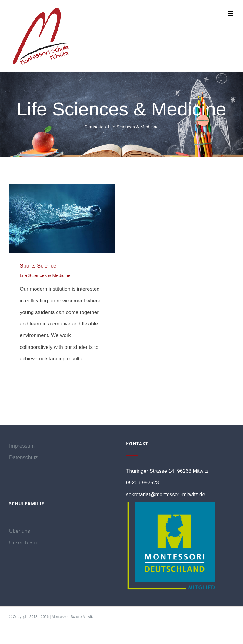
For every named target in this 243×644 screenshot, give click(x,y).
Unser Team (23, 543)
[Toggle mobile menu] (231, 13)
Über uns (20, 531)
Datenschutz (23, 457)
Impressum (22, 446)
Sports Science (38, 266)
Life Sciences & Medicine (45, 275)
